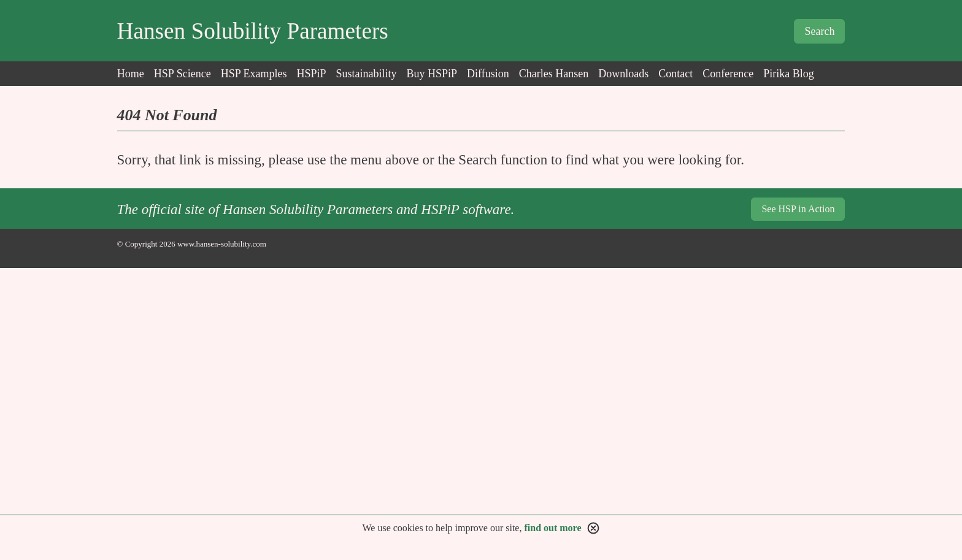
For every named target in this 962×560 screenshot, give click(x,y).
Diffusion (488, 74)
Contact (675, 74)
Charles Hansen (554, 74)
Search (819, 31)
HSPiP (311, 74)
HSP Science (183, 74)
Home (131, 74)
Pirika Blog (789, 74)
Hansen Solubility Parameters (253, 31)
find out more (552, 528)
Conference (728, 74)
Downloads (623, 74)
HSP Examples (254, 74)
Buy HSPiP (432, 74)
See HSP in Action (798, 209)
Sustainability (367, 74)
